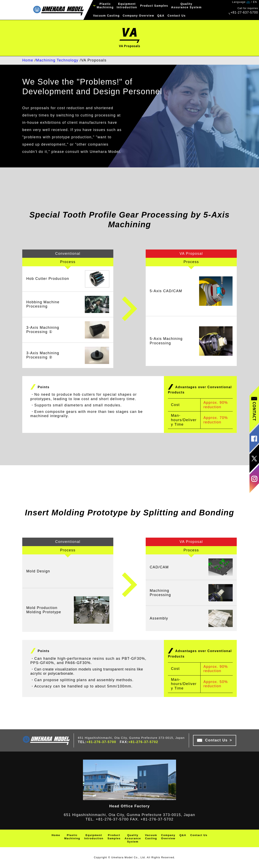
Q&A (161, 16)
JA (248, 2)
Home (56, 835)
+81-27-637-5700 (243, 12)
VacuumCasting (151, 837)
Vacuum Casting (106, 16)
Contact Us (177, 16)
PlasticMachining (105, 6)
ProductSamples (114, 837)
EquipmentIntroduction (127, 6)
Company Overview (138, 16)
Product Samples (154, 6)
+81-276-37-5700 (101, 742)
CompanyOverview (168, 837)
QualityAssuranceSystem (133, 838)
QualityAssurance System (186, 6)
